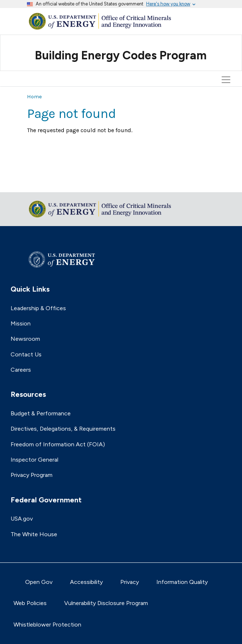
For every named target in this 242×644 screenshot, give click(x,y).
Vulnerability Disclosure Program (106, 603)
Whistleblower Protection (47, 625)
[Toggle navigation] (227, 47)
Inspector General (34, 460)
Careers (21, 370)
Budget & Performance (41, 413)
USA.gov (22, 519)
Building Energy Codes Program (121, 55)
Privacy (130, 582)
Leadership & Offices (38, 308)
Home (34, 96)
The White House (34, 534)
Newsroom (25, 339)
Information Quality (182, 582)
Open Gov (39, 582)
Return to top (45, 182)
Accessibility (86, 582)
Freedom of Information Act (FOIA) (58, 444)
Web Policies (30, 603)
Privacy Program (32, 475)
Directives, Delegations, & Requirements (63, 429)
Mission (21, 323)
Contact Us (26, 354)
